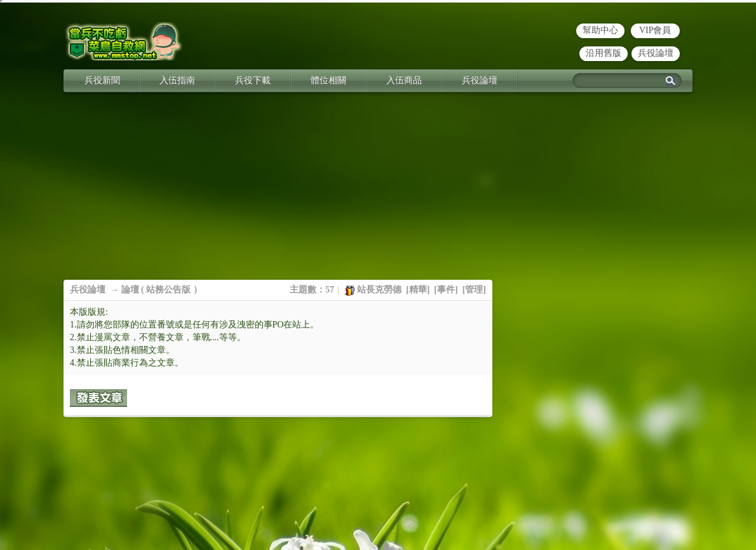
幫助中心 (600, 30)
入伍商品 (404, 80)
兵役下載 (253, 80)
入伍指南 (177, 80)
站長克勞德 (379, 290)
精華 (418, 290)
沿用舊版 (604, 53)
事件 (446, 290)
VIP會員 (655, 30)
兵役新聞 (102, 80)
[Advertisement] (378, 191)
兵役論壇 (656, 53)
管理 (474, 290)
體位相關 (328, 80)
